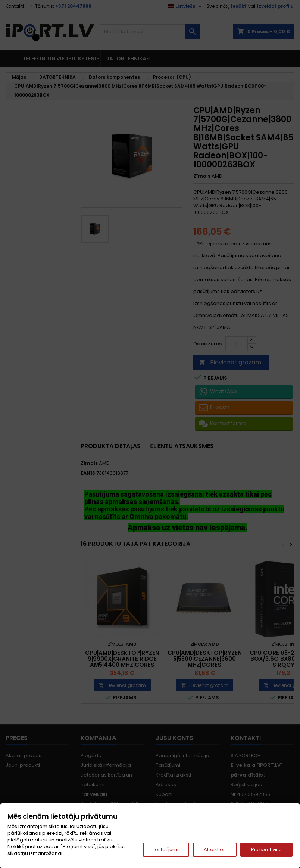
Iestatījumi (166, 850)
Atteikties (215, 850)
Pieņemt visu (266, 850)
